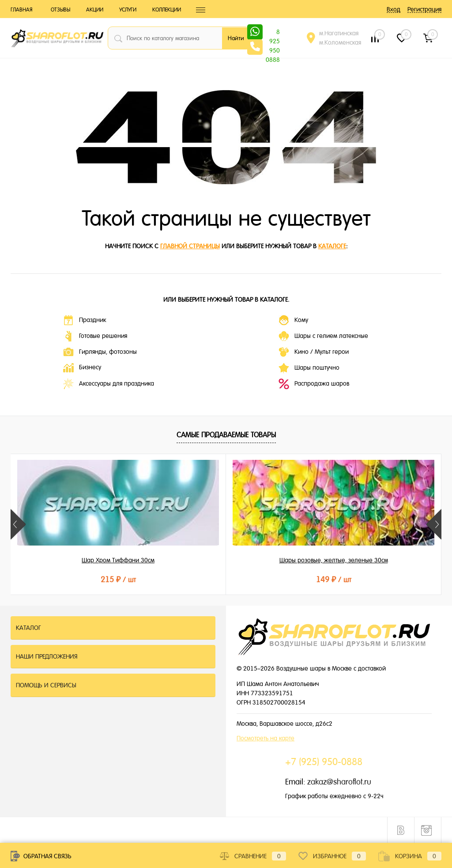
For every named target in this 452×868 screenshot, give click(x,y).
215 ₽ (82, 579)
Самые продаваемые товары (226, 435)
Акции (95, 10)
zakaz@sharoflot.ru (339, 782)
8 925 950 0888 (273, 33)
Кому (293, 320)
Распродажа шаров (314, 384)
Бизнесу (82, 368)
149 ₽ (226, 579)
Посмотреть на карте (266, 738)
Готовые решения (95, 336)
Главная (21, 10)
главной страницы (190, 246)
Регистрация (424, 9)
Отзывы (60, 10)
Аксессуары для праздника (109, 384)
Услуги (128, 10)
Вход (394, 9)
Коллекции (167, 10)
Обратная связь (41, 856)
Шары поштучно (309, 368)
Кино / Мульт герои (314, 352)
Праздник (85, 320)
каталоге (332, 246)
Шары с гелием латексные (323, 336)
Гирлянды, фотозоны (100, 352)
